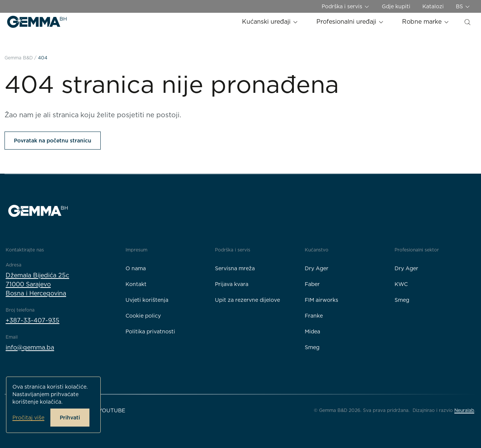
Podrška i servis (346, 7)
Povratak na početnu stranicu (53, 141)
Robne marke (426, 22)
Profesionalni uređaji (350, 22)
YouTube (112, 410)
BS (463, 7)
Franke (314, 316)
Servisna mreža (235, 268)
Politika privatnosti (150, 331)
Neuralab (464, 410)
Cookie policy (143, 316)
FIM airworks (321, 300)
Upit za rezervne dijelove (247, 300)
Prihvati (70, 418)
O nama (136, 268)
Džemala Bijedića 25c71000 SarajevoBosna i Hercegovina (37, 284)
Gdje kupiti (396, 6)
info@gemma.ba (30, 347)
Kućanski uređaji (270, 22)
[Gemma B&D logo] (37, 22)
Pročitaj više (28, 418)
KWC (401, 284)
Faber (312, 284)
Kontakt (136, 284)
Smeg (312, 347)
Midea (312, 331)
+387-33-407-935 (33, 320)
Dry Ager (317, 268)
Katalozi (433, 6)
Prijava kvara (232, 284)
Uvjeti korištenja (147, 300)
